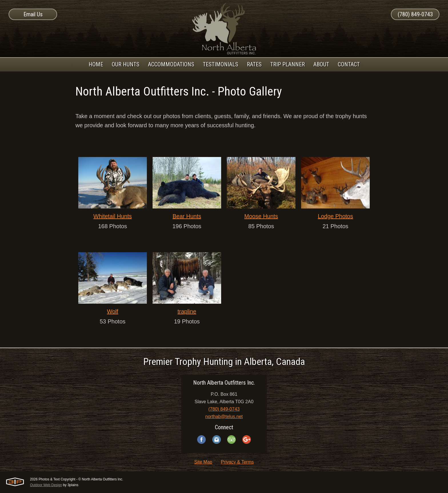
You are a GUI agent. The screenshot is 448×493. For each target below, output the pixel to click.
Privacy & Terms (237, 462)
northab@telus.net (224, 417)
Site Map (203, 462)
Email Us (33, 14)
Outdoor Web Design (46, 485)
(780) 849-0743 (415, 14)
